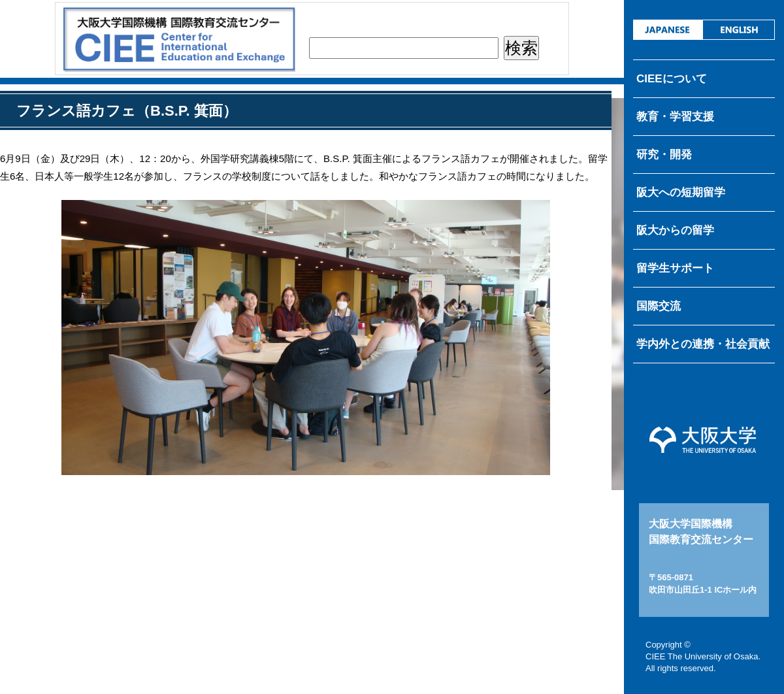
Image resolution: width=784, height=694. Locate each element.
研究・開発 (664, 155)
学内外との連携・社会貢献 (703, 344)
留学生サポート (675, 268)
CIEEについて (672, 79)
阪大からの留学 (675, 230)
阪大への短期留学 (681, 192)
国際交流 (659, 306)
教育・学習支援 (675, 117)
